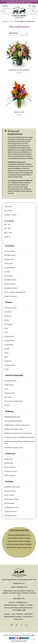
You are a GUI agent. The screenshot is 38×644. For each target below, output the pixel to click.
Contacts (22, 605)
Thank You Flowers (11, 296)
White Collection (10, 476)
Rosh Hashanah (9, 503)
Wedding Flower (22, 602)
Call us (5, 6)
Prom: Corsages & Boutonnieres (15, 292)
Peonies (7, 349)
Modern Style (9, 463)
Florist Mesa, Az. (9, 591)
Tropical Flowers (10, 365)
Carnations (8, 316)
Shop (12, 21)
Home (7, 21)
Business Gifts (9, 259)
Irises (6, 328)
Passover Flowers (10, 491)
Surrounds (8, 397)
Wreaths (7, 405)
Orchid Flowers (9, 341)
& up (7, 237)
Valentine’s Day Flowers (12, 487)
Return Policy (15, 641)
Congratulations (10, 268)
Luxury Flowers (9, 337)
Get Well (7, 272)
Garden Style (9, 459)
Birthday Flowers (10, 255)
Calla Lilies (8, 312)
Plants (6, 353)
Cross (6, 389)
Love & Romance (10, 251)
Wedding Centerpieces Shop (14, 429)
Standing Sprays (10, 393)
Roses (6, 357)
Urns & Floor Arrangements (14, 401)
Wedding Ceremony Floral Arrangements (18, 433)
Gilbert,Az (31, 591)
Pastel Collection (10, 467)
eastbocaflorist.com (25, 608)
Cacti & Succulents (10, 308)
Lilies (6, 332)
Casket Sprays (9, 385)
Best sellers (8, 211)
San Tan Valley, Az (21, 591)
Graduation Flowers (11, 288)
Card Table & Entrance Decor (14, 448)
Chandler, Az (7, 593)
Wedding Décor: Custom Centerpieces (17, 425)
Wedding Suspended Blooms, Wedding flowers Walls (19, 442)
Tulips (6, 369)
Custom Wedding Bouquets (13, 421)
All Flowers (8, 207)
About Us (12, 602)
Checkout (19, 614)
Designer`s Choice (10, 215)
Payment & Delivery (11, 605)
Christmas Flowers (11, 512)
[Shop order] (19, 33)
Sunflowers (8, 361)
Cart (13, 614)
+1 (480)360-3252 (21, 587)
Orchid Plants (9, 345)
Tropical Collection (11, 471)
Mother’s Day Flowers (11, 499)
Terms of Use (18, 619)
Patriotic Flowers (10, 284)
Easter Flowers (9, 495)
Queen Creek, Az (17, 593)
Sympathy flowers (10, 381)
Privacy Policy (28, 617)
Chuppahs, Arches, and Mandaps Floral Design (19, 437)
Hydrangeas (8, 324)
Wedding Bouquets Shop (12, 417)
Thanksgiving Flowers (12, 508)
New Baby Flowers (10, 280)
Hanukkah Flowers (10, 516)
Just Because (8, 276)
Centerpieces (9, 264)
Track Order (28, 614)
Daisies (7, 320)
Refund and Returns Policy (13, 617)
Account (7, 614)
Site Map (29, 605)
